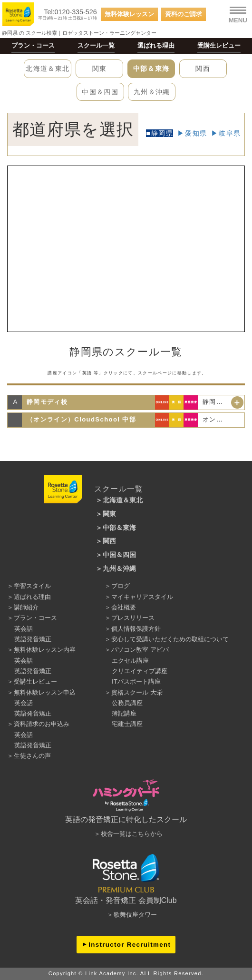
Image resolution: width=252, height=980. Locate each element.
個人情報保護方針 (136, 629)
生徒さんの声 (32, 756)
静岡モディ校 (47, 402)
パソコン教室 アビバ (140, 650)
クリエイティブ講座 (140, 671)
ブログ (121, 586)
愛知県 (196, 133)
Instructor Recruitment (130, 945)
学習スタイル (32, 586)
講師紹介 (26, 607)
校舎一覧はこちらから (132, 834)
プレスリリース (133, 618)
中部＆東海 (151, 69)
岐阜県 (230, 133)
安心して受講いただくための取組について (170, 639)
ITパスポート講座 (136, 681)
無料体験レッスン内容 (45, 650)
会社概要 (124, 607)
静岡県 (162, 133)
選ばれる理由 (156, 45)
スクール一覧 (96, 45)
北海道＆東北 (48, 69)
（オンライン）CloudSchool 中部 (81, 419)
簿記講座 (124, 713)
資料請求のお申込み (42, 724)
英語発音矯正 (33, 639)
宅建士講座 (127, 724)
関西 (203, 69)
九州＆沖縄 (152, 92)
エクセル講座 (130, 661)
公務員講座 (127, 703)
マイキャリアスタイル (142, 597)
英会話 (24, 629)
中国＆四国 (100, 92)
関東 (100, 69)
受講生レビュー (219, 45)
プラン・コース (33, 45)
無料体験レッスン (129, 14)
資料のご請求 (184, 14)
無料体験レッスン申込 (45, 692)
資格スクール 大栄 (137, 692)
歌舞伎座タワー (135, 915)
